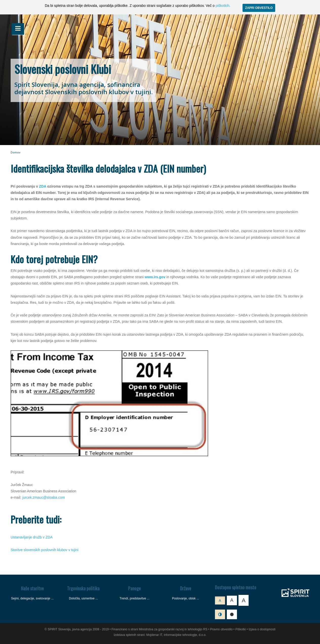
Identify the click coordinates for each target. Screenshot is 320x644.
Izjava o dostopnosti (262, 629)
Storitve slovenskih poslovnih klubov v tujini (45, 550)
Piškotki (241, 629)
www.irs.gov (155, 277)
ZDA (43, 186)
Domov (16, 152)
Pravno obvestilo (221, 629)
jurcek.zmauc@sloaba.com (44, 497)
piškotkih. (223, 6)
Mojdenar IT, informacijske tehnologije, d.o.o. (176, 635)
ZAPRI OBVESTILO (259, 8)
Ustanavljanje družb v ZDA (32, 537)
